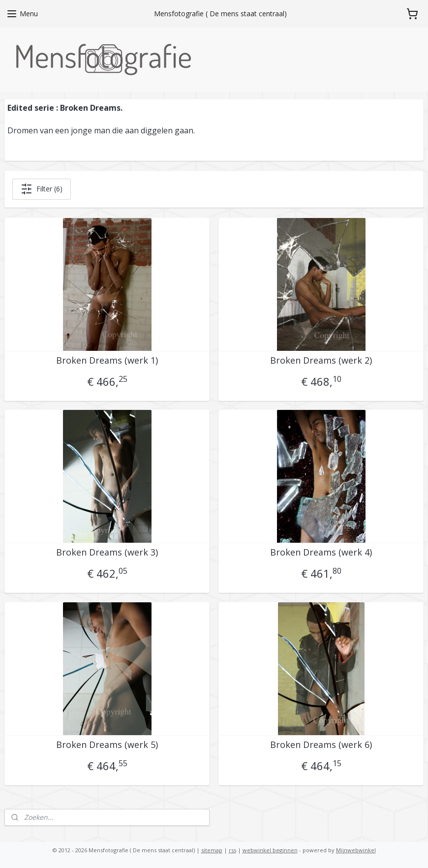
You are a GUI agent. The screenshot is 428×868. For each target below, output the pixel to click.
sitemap (212, 850)
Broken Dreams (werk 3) (107, 553)
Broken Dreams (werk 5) (107, 745)
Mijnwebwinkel (356, 850)
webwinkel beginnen (270, 850)
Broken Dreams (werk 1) (107, 361)
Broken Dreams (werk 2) (321, 361)
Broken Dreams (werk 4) (321, 553)
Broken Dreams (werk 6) (321, 745)
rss (232, 850)
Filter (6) (42, 189)
